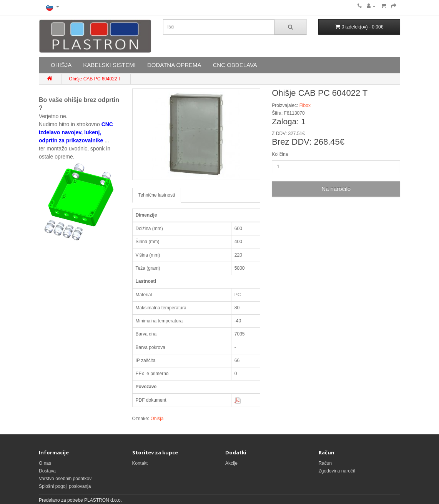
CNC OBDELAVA (235, 65)
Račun (325, 463)
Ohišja (157, 419)
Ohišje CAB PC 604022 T (95, 79)
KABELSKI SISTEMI (109, 65)
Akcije (231, 463)
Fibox (305, 105)
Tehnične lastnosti (157, 195)
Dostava (47, 471)
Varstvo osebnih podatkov (65, 479)
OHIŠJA (61, 65)
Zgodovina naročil (337, 471)
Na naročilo (336, 189)
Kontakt (140, 463)
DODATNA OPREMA (174, 65)
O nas (45, 463)
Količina (280, 154)
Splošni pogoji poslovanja (65, 486)
